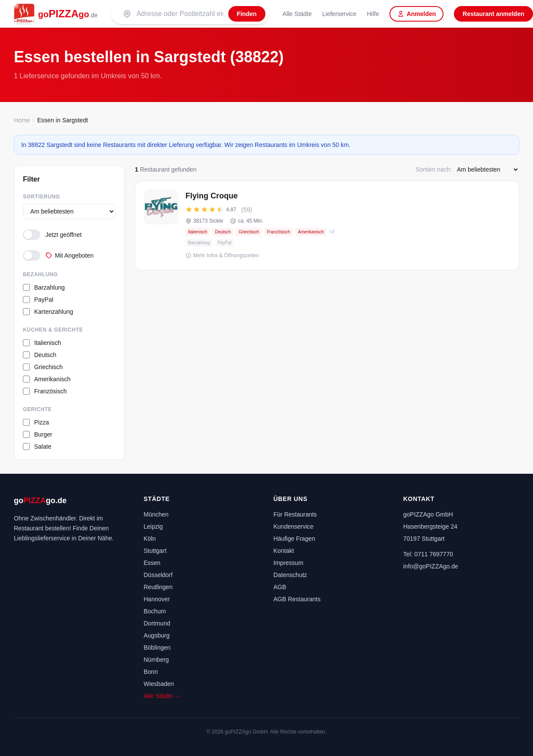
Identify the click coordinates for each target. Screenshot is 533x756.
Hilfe (373, 14)
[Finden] (247, 14)
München (156, 514)
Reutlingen (158, 587)
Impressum (289, 563)
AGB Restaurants (297, 599)
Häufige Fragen (295, 539)
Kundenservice (294, 526)
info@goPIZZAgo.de (431, 566)
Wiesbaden (159, 684)
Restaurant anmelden (493, 14)
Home (22, 120)
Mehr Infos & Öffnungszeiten (222, 255)
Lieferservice (339, 14)
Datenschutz (290, 575)
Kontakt (284, 551)
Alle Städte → (162, 696)
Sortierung (41, 197)
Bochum (155, 611)
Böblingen (157, 648)
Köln (150, 539)
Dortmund (157, 623)
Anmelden (417, 14)
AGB (280, 587)
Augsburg (156, 635)
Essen (152, 563)
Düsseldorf (158, 575)
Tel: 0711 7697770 (428, 554)
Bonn (151, 672)
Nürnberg (156, 660)
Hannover (157, 599)
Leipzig (153, 526)
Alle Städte (297, 14)
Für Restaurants (295, 514)
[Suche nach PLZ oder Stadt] (180, 14)
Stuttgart (155, 551)
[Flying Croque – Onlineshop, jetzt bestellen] (327, 226)
